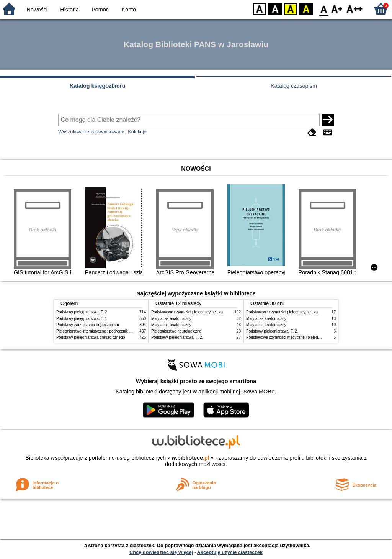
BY (306, 9)
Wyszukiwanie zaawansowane (91, 132)
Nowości (37, 10)
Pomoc (100, 10)
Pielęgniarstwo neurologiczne (176, 331)
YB (290, 9)
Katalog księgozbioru (98, 86)
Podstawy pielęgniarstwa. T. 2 (82, 312)
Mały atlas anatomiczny (171, 319)
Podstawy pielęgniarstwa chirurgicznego (91, 337)
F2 (355, 9)
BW (275, 9)
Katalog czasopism (294, 86)
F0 (324, 9)
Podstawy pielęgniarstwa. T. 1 (82, 319)
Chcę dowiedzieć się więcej (161, 552)
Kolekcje (137, 132)
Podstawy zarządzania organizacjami (88, 325)
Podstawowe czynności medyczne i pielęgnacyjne (289, 337)
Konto (129, 10)
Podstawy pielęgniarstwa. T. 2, (177, 337)
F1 (337, 9)
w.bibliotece (190, 458)
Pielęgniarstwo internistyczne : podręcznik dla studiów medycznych (114, 331)
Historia (69, 10)
